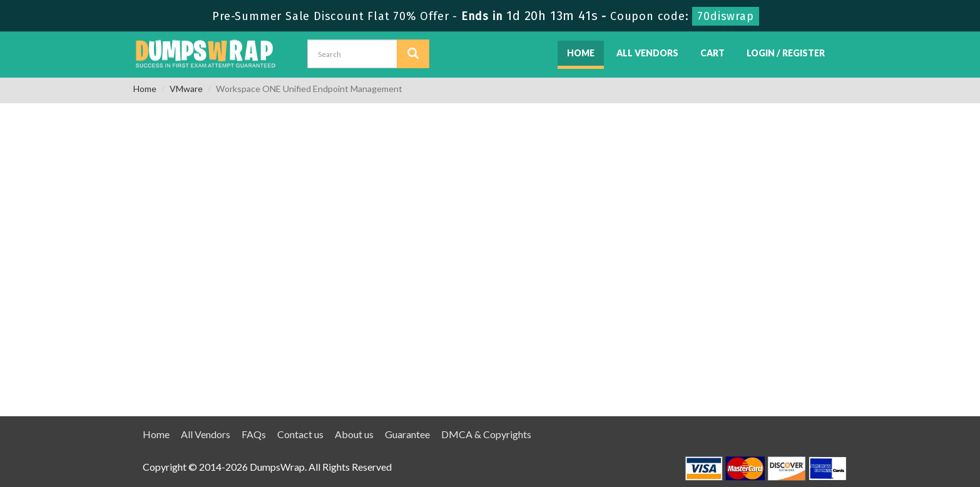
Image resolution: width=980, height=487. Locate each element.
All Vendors (647, 53)
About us (354, 434)
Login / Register (786, 53)
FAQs (254, 434)
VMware (186, 89)
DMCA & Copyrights (486, 434)
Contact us (300, 434)
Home (581, 53)
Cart (712, 53)
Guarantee (407, 434)
